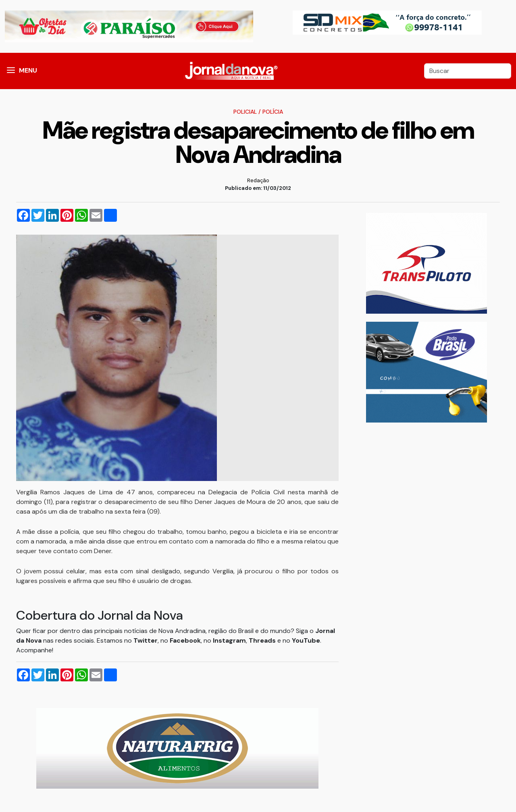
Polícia (273, 112)
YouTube (306, 640)
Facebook (185, 640)
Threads (263, 640)
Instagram (229, 640)
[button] (11, 71)
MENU (28, 70)
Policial (245, 112)
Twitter (146, 640)
